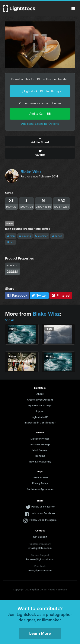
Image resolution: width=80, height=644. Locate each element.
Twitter (39, 295)
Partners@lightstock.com (40, 559)
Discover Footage (40, 444)
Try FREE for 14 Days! (40, 405)
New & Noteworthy (40, 462)
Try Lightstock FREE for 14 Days (40, 91)
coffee (57, 236)
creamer (41, 236)
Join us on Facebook (43, 513)
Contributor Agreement (40, 489)
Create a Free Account (40, 400)
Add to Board (40, 141)
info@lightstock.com (40, 548)
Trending (40, 456)
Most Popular (40, 450)
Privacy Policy (40, 483)
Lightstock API (40, 417)
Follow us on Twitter (43, 507)
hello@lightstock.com (40, 570)
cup (10, 242)
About (40, 394)
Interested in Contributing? (40, 423)
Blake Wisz (31, 172)
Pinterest (61, 295)
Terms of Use (40, 477)
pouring (25, 236)
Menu (73, 9)
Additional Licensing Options (40, 124)
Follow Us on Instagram (43, 520)
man (11, 236)
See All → (12, 320)
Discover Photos (40, 439)
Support (40, 411)
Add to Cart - (40, 114)
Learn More (40, 633)
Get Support (40, 537)
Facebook (17, 295)
